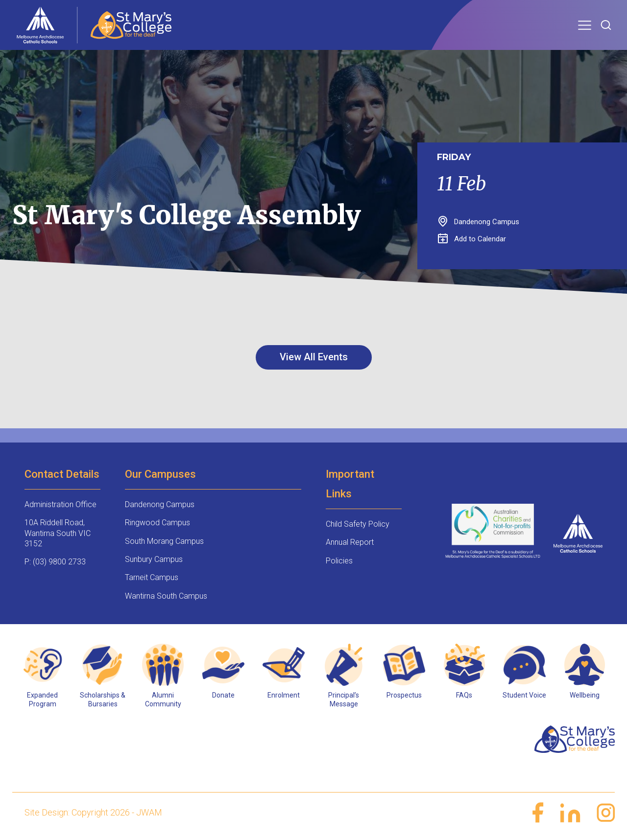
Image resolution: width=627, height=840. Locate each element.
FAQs (464, 695)
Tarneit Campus (152, 577)
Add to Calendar (472, 239)
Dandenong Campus (160, 504)
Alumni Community (163, 700)
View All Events (314, 357)
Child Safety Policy (358, 524)
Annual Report (350, 542)
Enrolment (284, 695)
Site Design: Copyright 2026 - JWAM (93, 812)
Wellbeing (585, 695)
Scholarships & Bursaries (103, 700)
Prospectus (404, 695)
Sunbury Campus (154, 559)
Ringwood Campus (157, 523)
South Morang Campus (164, 541)
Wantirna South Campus (166, 596)
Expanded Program (42, 700)
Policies (339, 561)
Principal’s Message (344, 700)
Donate (223, 695)
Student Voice (524, 695)
